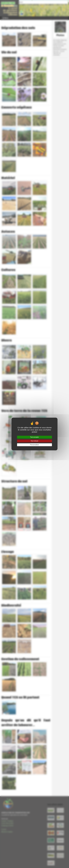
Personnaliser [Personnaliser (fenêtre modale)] (34, 445)
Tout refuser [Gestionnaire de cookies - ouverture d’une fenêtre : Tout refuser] (34, 441)
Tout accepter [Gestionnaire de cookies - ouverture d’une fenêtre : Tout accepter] (34, 437)
